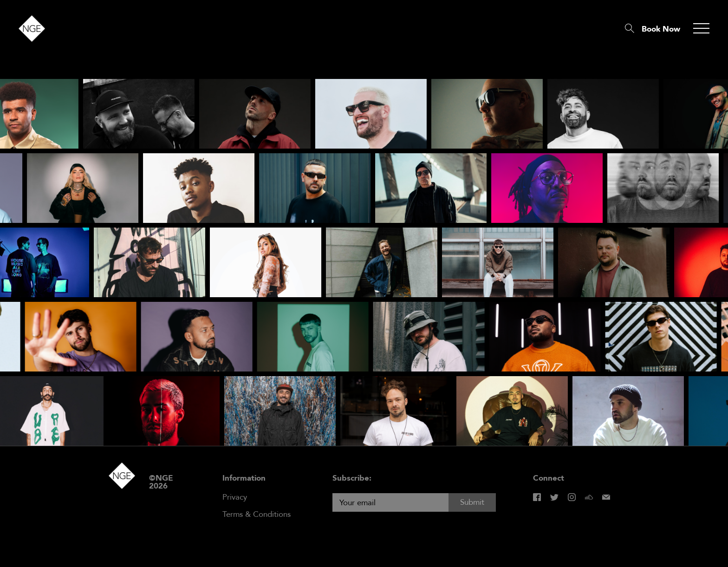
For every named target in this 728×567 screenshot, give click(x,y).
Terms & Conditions (257, 514)
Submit (472, 502)
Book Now (661, 29)
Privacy (235, 497)
